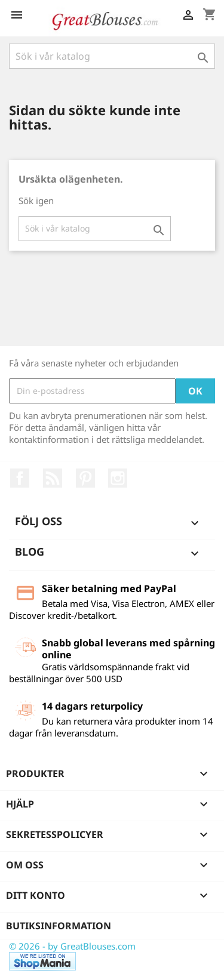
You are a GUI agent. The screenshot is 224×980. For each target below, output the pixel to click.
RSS (53, 478)
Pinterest (85, 478)
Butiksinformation (59, 926)
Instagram (118, 478)
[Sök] (112, 56)
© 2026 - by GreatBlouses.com (72, 946)
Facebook (20, 478)
